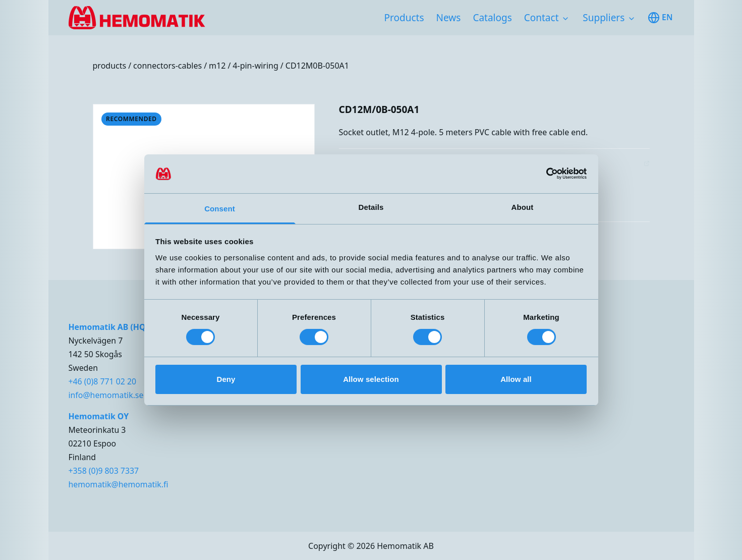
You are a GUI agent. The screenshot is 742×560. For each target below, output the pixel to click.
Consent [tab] (220, 209)
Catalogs (492, 18)
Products (404, 18)
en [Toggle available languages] (660, 18)
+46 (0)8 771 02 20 (103, 381)
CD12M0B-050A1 (317, 66)
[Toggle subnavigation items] (565, 19)
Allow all (516, 379)
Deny (226, 379)
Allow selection (371, 379)
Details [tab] (371, 207)
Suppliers (604, 18)
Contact (541, 18)
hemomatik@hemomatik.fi (119, 484)
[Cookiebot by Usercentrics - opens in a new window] (543, 174)
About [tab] (523, 207)
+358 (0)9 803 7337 (104, 471)
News (449, 18)
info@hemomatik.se (106, 395)
